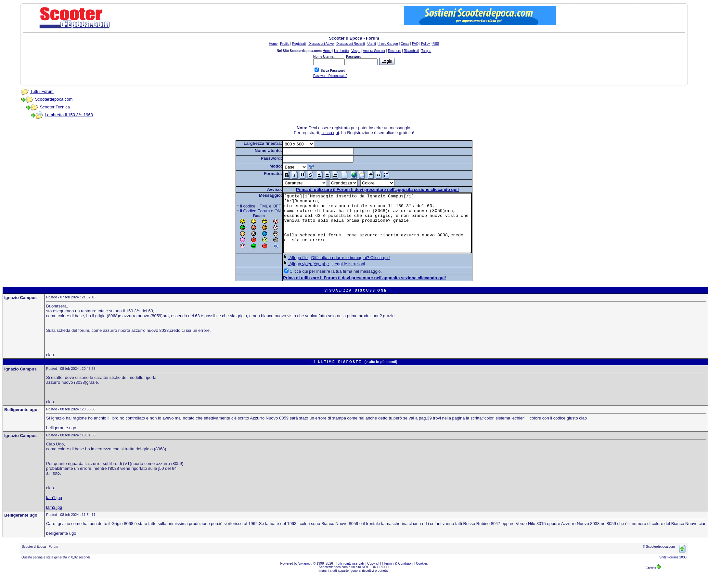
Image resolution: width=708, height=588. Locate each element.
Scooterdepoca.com (54, 99)
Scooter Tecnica (55, 107)
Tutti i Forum (42, 91)
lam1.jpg (54, 509)
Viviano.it (305, 575)
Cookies (422, 575)
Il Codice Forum (244, 211)
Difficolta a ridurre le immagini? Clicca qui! (339, 269)
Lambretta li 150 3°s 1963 (69, 115)
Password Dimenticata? (330, 76)
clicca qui (330, 133)
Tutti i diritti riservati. (350, 575)
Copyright (374, 575)
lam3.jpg (54, 519)
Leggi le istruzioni (337, 275)
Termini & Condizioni (399, 575)
